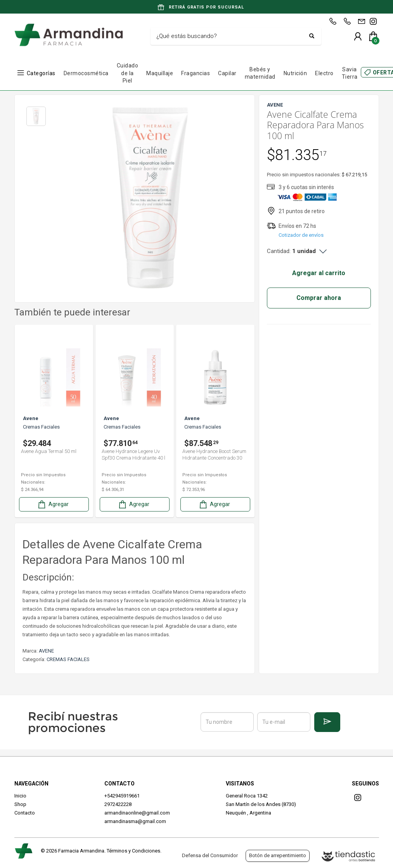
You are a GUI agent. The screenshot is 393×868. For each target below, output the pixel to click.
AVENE (46, 651)
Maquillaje (160, 73)
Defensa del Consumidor (210, 855)
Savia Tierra (350, 73)
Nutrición (295, 73)
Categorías (41, 73)
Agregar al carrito (319, 273)
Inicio (20, 796)
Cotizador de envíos (301, 235)
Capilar (227, 73)
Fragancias (196, 73)
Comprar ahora (319, 298)
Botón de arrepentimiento (278, 855)
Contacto (25, 813)
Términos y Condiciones (133, 851)
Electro (324, 73)
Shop (20, 804)
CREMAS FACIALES (68, 659)
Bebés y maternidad (260, 73)
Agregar (53, 504)
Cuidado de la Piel (128, 73)
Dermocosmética (86, 73)
